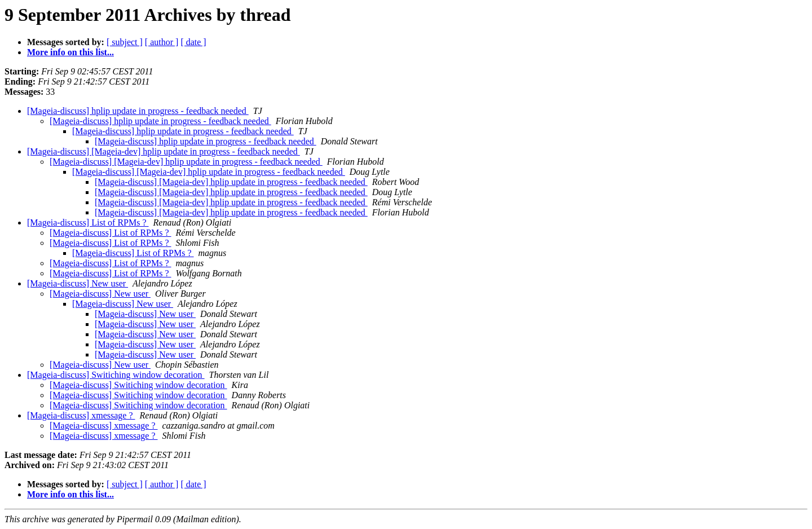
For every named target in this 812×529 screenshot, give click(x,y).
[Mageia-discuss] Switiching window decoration (116, 375)
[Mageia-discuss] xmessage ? (81, 415)
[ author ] (162, 42)
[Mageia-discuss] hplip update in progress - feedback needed (138, 111)
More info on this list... (70, 52)
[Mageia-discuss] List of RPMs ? (88, 222)
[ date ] (193, 42)
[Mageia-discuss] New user (78, 283)
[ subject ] (125, 42)
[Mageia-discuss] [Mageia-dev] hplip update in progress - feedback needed (164, 151)
